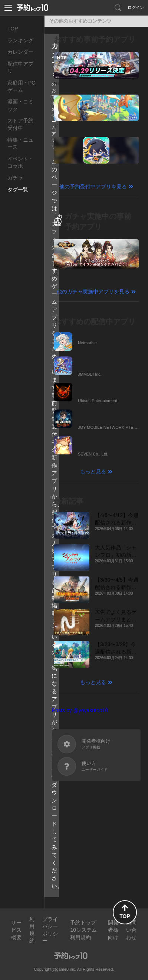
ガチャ (15, 178)
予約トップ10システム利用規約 (83, 930)
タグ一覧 (18, 190)
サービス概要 (16, 930)
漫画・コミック (20, 105)
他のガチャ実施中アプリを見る (93, 292)
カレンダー (20, 52)
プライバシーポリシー (50, 930)
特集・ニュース (20, 144)
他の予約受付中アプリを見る (93, 187)
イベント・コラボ (20, 162)
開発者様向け (113, 930)
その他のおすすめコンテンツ (80, 21)
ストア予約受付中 (20, 124)
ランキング (20, 40)
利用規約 (32, 930)
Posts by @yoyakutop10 (80, 710)
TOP (13, 29)
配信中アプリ (20, 68)
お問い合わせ (131, 930)
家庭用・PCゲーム (21, 86)
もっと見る (93, 471)
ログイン (136, 7)
